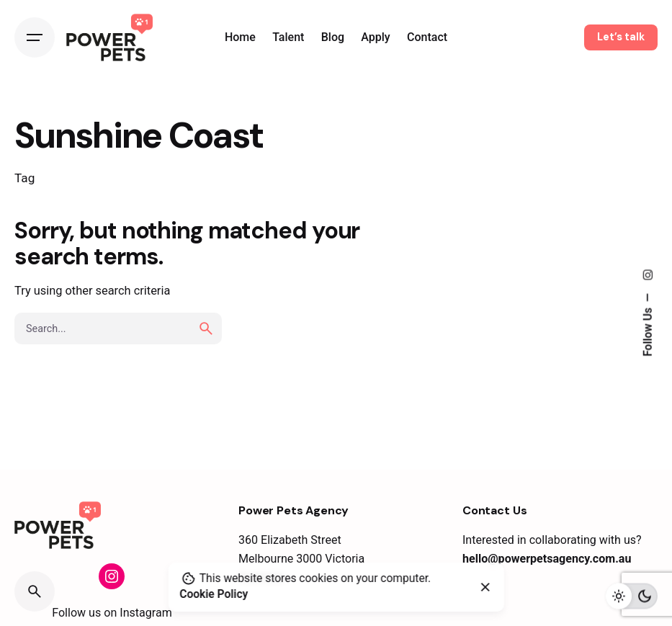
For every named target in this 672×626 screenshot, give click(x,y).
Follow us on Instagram (112, 613)
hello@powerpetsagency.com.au (547, 559)
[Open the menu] (35, 37)
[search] (206, 328)
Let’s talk (621, 37)
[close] (485, 587)
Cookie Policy (214, 594)
